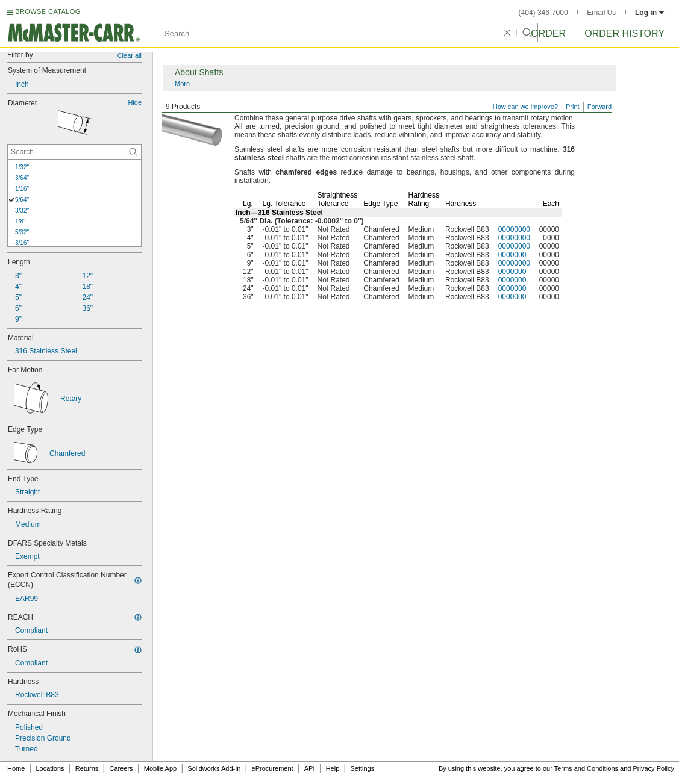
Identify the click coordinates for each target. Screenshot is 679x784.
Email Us (601, 13)
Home (16, 768)
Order (548, 33)
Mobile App (160, 768)
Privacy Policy (654, 768)
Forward (599, 107)
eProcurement (273, 768)
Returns (87, 768)
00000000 (514, 229)
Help (333, 768)
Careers (121, 768)
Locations (50, 768)
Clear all (130, 55)
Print (573, 107)
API (310, 768)
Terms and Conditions (586, 768)
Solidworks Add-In (214, 768)
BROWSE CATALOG (48, 11)
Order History (624, 33)
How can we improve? (525, 107)
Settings (362, 768)
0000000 (512, 255)
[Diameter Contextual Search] (74, 152)
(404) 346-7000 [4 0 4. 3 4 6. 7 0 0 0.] (543, 13)
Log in (650, 13)
